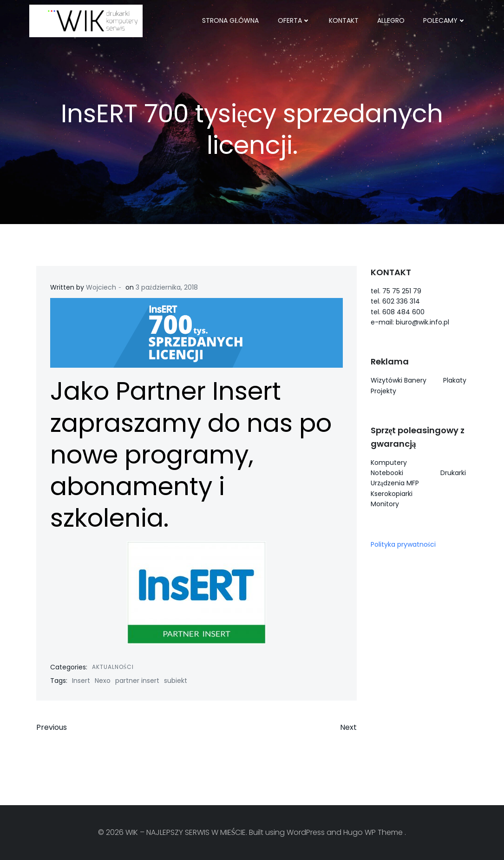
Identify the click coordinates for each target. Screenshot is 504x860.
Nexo (103, 681)
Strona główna (231, 20)
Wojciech (101, 287)
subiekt (176, 681)
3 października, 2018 (167, 287)
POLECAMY (445, 20)
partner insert (137, 681)
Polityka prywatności (403, 544)
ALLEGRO (391, 20)
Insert (81, 681)
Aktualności (113, 667)
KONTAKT (344, 20)
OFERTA (294, 20)
